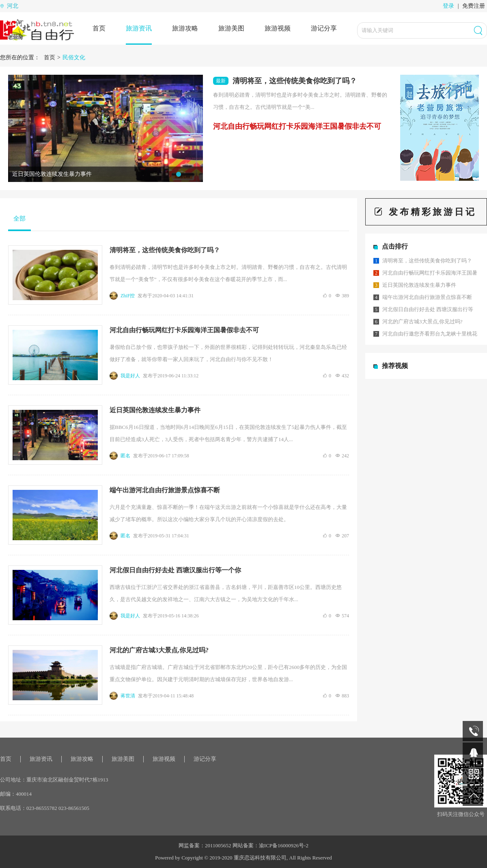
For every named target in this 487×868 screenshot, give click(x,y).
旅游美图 (231, 28)
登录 (448, 6)
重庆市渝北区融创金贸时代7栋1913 (67, 780)
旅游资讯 (139, 28)
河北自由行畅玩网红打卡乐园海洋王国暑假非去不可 (297, 126)
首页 (99, 28)
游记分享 (324, 28)
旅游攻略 (185, 28)
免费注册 (474, 6)
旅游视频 (278, 28)
